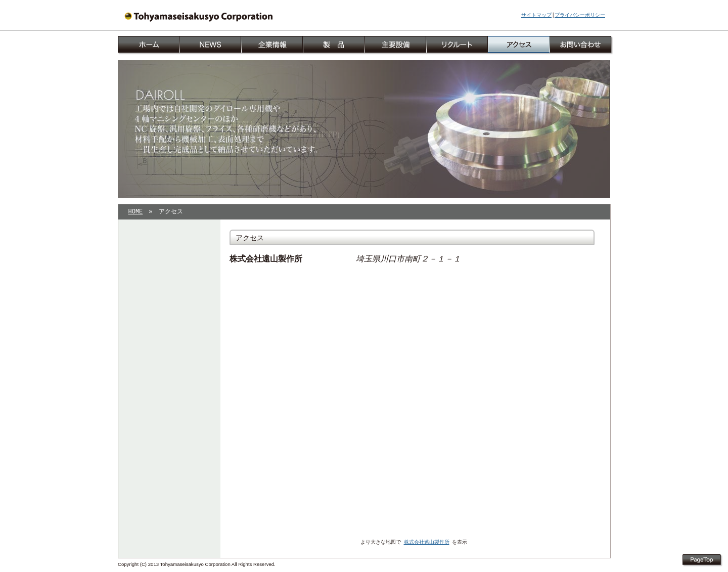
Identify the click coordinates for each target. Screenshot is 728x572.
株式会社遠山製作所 (427, 542)
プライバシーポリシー (580, 15)
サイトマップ (536, 15)
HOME (136, 212)
